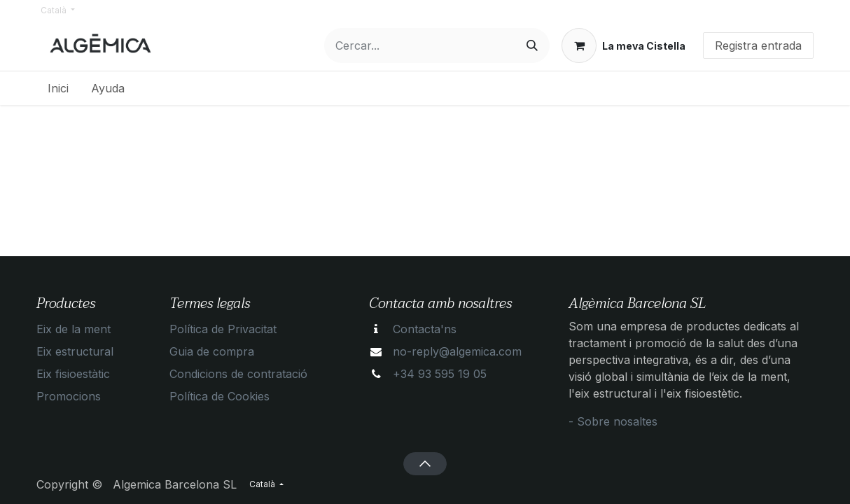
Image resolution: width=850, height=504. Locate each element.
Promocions (69, 396)
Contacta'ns (425, 329)
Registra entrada (758, 45)
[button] (425, 463)
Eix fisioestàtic (73, 374)
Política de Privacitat (223, 329)
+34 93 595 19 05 (440, 374)
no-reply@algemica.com (457, 351)
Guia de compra (212, 351)
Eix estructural (75, 351)
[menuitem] (58, 88)
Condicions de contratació (238, 374)
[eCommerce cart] (623, 45)
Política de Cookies (220, 396)
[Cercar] (532, 45)
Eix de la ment (74, 329)
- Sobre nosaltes (613, 421)
